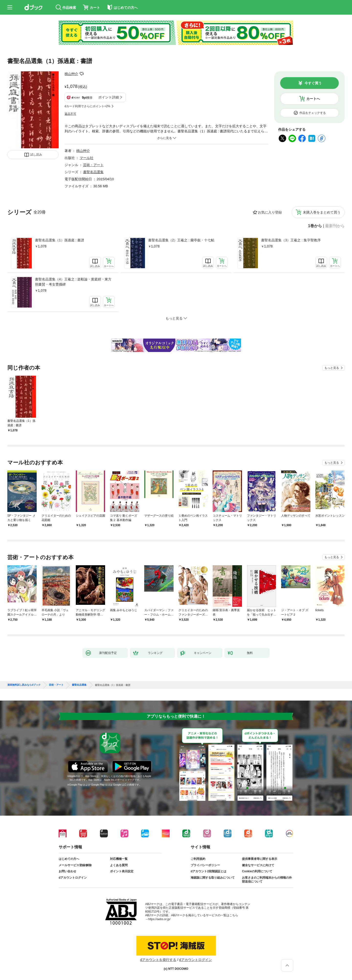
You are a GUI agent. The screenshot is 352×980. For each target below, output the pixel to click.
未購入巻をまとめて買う (322, 212)
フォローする (82, 74)
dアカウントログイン (73, 878)
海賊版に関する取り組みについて (213, 878)
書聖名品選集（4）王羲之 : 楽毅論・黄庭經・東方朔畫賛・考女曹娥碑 (73, 282)
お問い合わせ (67, 871)
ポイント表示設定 (122, 871)
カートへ (313, 99)
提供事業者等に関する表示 (260, 859)
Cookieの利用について (257, 871)
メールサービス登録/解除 (75, 865)
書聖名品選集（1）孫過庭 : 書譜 (60, 240)
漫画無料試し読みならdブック (24, 685)
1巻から (315, 226)
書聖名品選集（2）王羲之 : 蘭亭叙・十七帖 (181, 240)
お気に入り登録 (270, 212)
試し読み (36, 155)
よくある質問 (119, 865)
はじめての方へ (69, 859)
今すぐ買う (313, 83)
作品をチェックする (313, 113)
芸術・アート (93, 165)
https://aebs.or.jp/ (159, 919)
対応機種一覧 (119, 859)
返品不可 (70, 114)
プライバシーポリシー (205, 865)
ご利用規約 (198, 859)
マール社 (87, 158)
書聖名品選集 (93, 172)
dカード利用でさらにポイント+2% (87, 106)
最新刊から (335, 226)
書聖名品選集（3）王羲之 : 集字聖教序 (291, 240)
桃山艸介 (71, 74)
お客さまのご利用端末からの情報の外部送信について (267, 880)
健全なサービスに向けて (258, 865)
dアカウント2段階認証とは (209, 871)
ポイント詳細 (109, 97)
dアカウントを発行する (158, 960)
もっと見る (332, 368)
